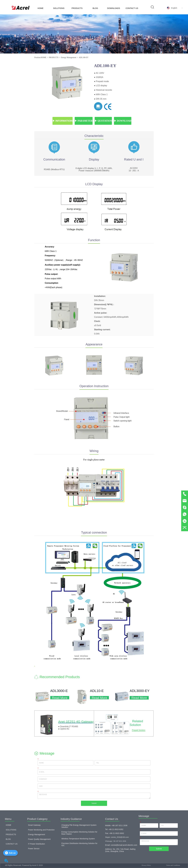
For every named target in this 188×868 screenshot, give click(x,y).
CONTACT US (132, 8)
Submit (94, 803)
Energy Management (69, 57)
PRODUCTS (77, 8)
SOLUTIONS (59, 8)
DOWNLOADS (114, 8)
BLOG (95, 8)
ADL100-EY (84, 57)
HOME (40, 8)
